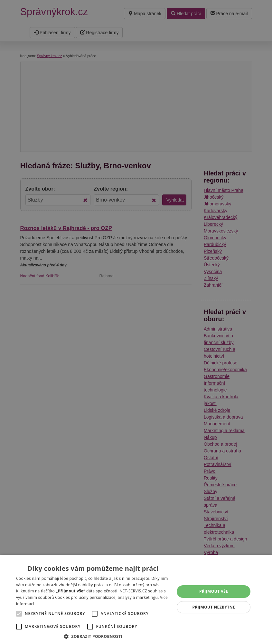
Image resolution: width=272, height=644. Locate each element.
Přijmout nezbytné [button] (214, 607)
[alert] (136, 322)
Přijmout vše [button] (214, 591)
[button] (93, 636)
